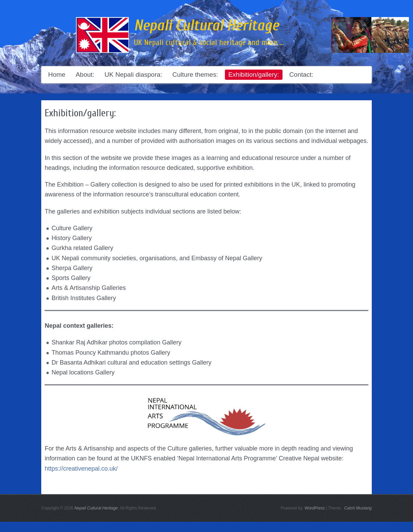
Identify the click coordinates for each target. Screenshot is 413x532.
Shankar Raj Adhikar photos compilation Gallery (116, 342)
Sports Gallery (71, 278)
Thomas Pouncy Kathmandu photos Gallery (111, 353)
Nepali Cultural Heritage (206, 26)
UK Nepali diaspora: (133, 75)
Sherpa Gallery (72, 268)
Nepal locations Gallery (83, 372)
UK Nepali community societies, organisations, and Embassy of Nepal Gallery (157, 258)
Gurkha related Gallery (82, 248)
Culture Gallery (72, 228)
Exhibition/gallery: (254, 75)
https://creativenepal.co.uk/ (81, 469)
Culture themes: (195, 75)
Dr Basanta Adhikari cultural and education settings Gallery (131, 363)
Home (57, 75)
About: (85, 75)
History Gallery (72, 238)
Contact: (301, 75)
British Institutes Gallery (84, 298)
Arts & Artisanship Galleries (89, 288)
